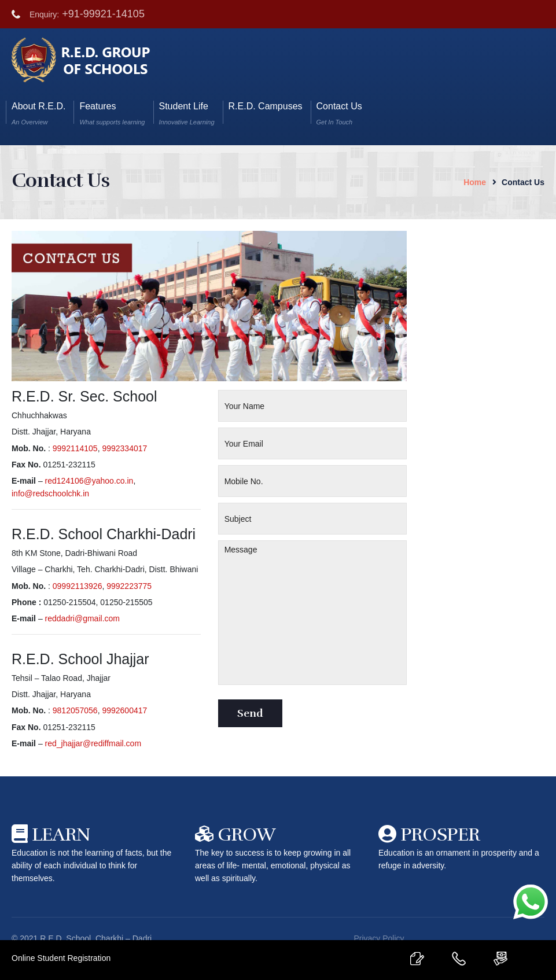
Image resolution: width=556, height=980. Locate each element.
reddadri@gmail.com (82, 618)
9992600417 (124, 710)
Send (250, 713)
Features (112, 113)
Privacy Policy (379, 938)
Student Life (187, 113)
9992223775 (129, 586)
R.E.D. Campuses (266, 113)
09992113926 (78, 586)
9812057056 (75, 710)
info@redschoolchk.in (50, 493)
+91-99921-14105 (103, 14)
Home (475, 182)
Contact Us (339, 113)
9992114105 (75, 448)
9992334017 (124, 448)
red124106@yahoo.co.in (89, 481)
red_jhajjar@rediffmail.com (93, 743)
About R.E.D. (38, 113)
